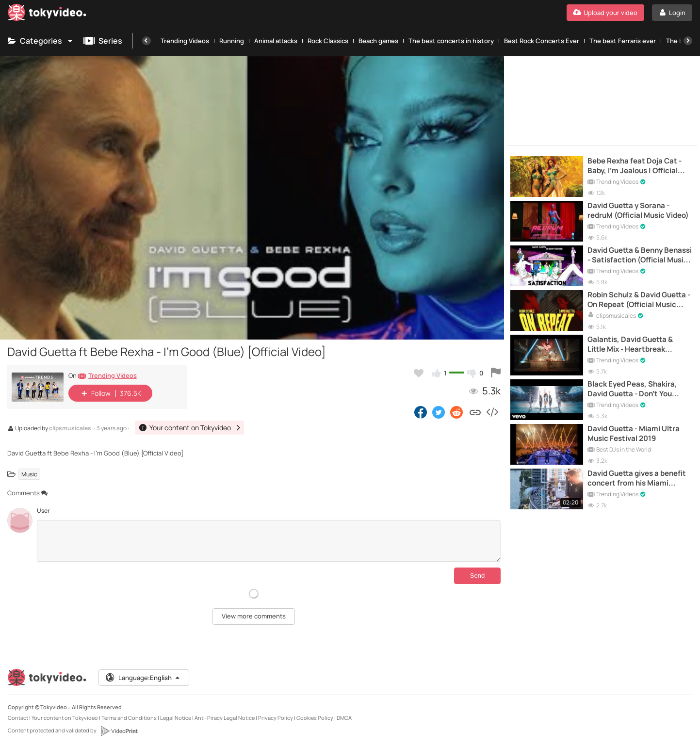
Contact (18, 718)
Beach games (378, 41)
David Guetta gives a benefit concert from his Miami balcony (637, 479)
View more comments (254, 616)
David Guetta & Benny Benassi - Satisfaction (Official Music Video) (640, 255)
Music (29, 474)
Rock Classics (328, 41)
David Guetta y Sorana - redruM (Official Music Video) (638, 211)
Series (103, 41)
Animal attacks (276, 41)
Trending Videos (185, 41)
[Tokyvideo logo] (47, 14)
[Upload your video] (605, 13)
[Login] (672, 13)
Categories (41, 41)
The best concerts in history (451, 41)
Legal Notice (176, 718)
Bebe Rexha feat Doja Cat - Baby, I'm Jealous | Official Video (635, 166)
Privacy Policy (276, 718)
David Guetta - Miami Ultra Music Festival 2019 (634, 434)
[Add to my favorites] (419, 373)
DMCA (344, 718)
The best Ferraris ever (623, 41)
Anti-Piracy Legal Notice (225, 718)
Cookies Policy (315, 718)
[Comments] (269, 541)
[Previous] (147, 41)
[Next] (688, 41)
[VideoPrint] (119, 731)
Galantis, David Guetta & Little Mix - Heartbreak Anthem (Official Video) (630, 345)
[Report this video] (496, 373)
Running (232, 41)
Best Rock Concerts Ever (542, 41)
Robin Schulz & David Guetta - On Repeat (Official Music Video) (639, 300)
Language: (143, 678)
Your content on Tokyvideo (65, 718)
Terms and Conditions (129, 718)
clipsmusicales (70, 429)
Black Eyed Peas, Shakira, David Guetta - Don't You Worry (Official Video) (632, 389)
